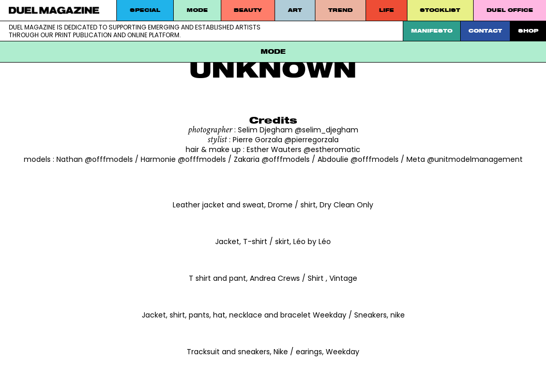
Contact (485, 31)
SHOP (528, 31)
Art (295, 10)
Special (145, 10)
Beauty (248, 10)
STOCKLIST (440, 10)
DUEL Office (510, 10)
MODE (197, 10)
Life (386, 10)
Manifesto (432, 31)
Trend (340, 10)
